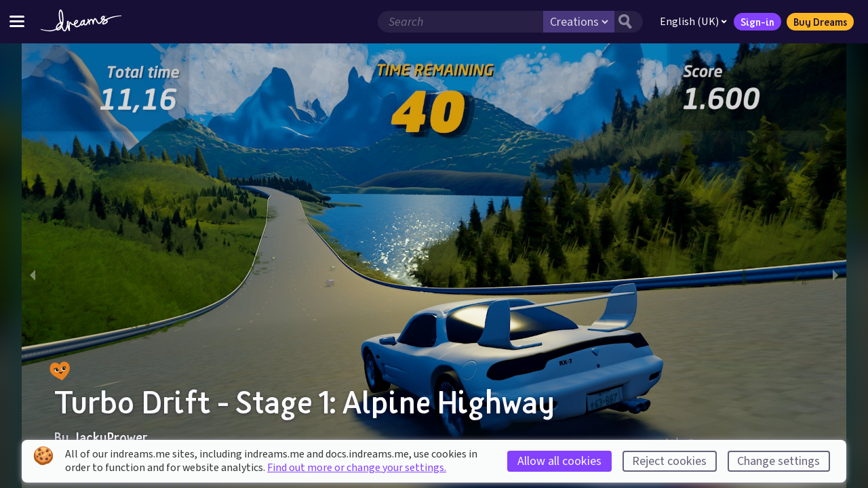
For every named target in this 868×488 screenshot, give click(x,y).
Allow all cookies (559, 461)
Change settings (778, 461)
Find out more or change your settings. (357, 468)
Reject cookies (669, 461)
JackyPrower (110, 437)
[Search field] (460, 22)
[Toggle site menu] (17, 21)
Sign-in (757, 22)
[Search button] (629, 22)
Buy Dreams (820, 22)
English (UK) (693, 22)
